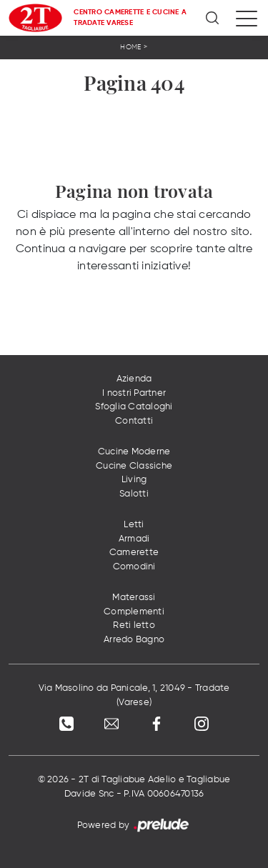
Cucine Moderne (134, 452)
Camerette (134, 553)
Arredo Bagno (134, 640)
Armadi (134, 539)
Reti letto (134, 625)
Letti (134, 525)
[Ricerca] (213, 18)
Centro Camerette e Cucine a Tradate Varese (130, 18)
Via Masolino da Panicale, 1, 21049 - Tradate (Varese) (134, 695)
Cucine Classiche (134, 466)
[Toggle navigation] (247, 18)
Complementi (134, 612)
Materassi (134, 598)
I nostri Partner (134, 393)
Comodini (134, 567)
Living (134, 480)
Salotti (134, 494)
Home (130, 47)
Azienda (134, 379)
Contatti (134, 421)
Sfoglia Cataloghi (134, 407)
